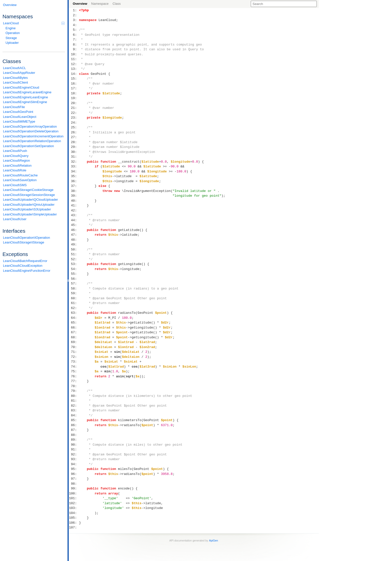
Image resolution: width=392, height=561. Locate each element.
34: (74, 171)
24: (74, 123)
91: (74, 449)
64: (74, 318)
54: (74, 269)
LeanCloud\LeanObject (20, 117)
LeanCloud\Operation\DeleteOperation (31, 131)
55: (74, 274)
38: (74, 191)
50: (74, 249)
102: (74, 503)
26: (74, 132)
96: (74, 474)
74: (74, 367)
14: (74, 74)
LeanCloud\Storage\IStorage (24, 242)
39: (74, 196)
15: (74, 79)
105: (74, 518)
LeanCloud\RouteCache (20, 175)
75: (74, 371)
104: (74, 513)
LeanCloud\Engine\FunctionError (27, 271)
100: (74, 493)
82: (74, 406)
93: (74, 459)
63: (74, 313)
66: (74, 328)
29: (74, 147)
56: (74, 279)
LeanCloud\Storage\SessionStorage (29, 195)
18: (74, 93)
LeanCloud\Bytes (15, 78)
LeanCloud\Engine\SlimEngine (25, 102)
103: (74, 508)
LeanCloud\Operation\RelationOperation (32, 141)
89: (74, 440)
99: (74, 488)
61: (74, 303)
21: (74, 108)
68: (74, 337)
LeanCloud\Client (15, 82)
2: (74, 15)
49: (74, 244)
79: (74, 391)
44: (74, 220)
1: (74, 10)
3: (74, 20)
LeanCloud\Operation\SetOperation (28, 146)
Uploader (12, 43)
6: (74, 35)
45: (74, 225)
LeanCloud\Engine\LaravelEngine (27, 92)
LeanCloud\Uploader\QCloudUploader (30, 200)
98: (74, 484)
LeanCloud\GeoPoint (18, 112)
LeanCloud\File (14, 107)
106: (74, 523)
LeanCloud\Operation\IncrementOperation (33, 136)
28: (74, 142)
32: (74, 162)
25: (74, 127)
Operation (13, 33)
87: (74, 430)
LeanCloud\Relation (17, 166)
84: (74, 415)
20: (74, 103)
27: (74, 137)
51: (74, 254)
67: (74, 332)
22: (74, 113)
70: (74, 347)
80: (74, 396)
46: (74, 230)
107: (74, 527)
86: (74, 425)
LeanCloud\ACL (14, 68)
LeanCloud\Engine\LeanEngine (25, 97)
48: (74, 240)
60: (74, 298)
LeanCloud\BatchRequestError (25, 261)
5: (74, 30)
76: (74, 376)
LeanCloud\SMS (15, 185)
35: (74, 176)
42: (74, 210)
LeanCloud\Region (16, 161)
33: (74, 166)
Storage (11, 38)
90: (74, 445)
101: (74, 498)
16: (74, 84)
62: (74, 308)
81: (74, 401)
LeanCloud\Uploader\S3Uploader (27, 209)
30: (74, 152)
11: (74, 59)
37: (74, 186)
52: (74, 259)
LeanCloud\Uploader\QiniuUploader (29, 205)
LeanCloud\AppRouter (19, 73)
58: (74, 289)
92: (74, 454)
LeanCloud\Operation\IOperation (26, 238)
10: (74, 54)
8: (74, 45)
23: (74, 118)
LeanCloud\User (15, 219)
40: (74, 201)
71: (74, 352)
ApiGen (213, 540)
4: (74, 25)
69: (74, 342)
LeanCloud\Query (16, 156)
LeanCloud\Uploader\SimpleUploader (30, 214)
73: (74, 362)
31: (74, 157)
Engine (10, 28)
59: (74, 293)
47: (74, 235)
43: (74, 215)
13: (74, 69)
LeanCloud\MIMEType (19, 121)
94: (74, 464)
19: (74, 98)
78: (74, 386)
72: (74, 357)
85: (74, 420)
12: (74, 64)
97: (74, 479)
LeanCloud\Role (15, 170)
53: (74, 264)
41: (74, 205)
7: (74, 40)
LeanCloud (34, 23)
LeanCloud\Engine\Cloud (21, 87)
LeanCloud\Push (15, 151)
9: (74, 49)
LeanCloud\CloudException (23, 266)
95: (74, 469)
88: (74, 435)
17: (74, 88)
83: (74, 410)
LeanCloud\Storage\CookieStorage (28, 190)
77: (74, 381)
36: (74, 181)
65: (74, 323)
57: (74, 284)
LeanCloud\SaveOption (20, 180)
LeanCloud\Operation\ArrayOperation (30, 126)
